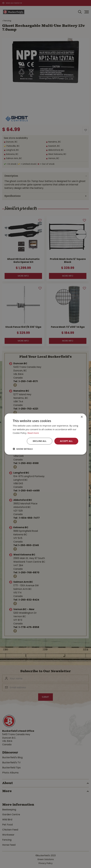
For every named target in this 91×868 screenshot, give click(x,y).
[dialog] (45, 434)
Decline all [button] (40, 441)
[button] (23, 449)
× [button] (82, 417)
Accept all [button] (66, 441)
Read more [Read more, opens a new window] (33, 433)
